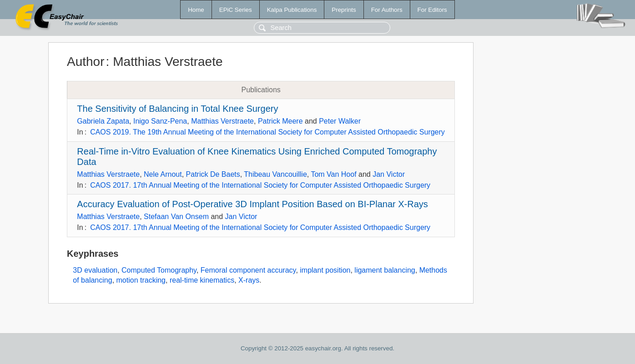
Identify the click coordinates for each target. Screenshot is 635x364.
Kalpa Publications (292, 10)
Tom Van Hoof (333, 174)
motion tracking (141, 280)
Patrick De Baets (213, 174)
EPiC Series (236, 10)
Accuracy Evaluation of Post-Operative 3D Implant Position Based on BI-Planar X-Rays (252, 204)
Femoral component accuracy (248, 270)
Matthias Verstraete (222, 121)
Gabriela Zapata (103, 121)
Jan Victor (389, 174)
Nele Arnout (163, 174)
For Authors (387, 10)
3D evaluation (95, 270)
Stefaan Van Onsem (176, 217)
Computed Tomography (159, 270)
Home (196, 10)
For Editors (432, 10)
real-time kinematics (202, 280)
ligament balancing (385, 270)
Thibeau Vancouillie (275, 174)
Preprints (344, 10)
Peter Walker (340, 121)
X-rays (249, 280)
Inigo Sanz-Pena (160, 121)
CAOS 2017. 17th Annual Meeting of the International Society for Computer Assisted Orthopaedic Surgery (260, 185)
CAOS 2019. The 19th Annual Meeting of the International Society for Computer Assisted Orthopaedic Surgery (267, 132)
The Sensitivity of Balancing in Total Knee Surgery (177, 109)
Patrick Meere (280, 121)
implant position (325, 270)
